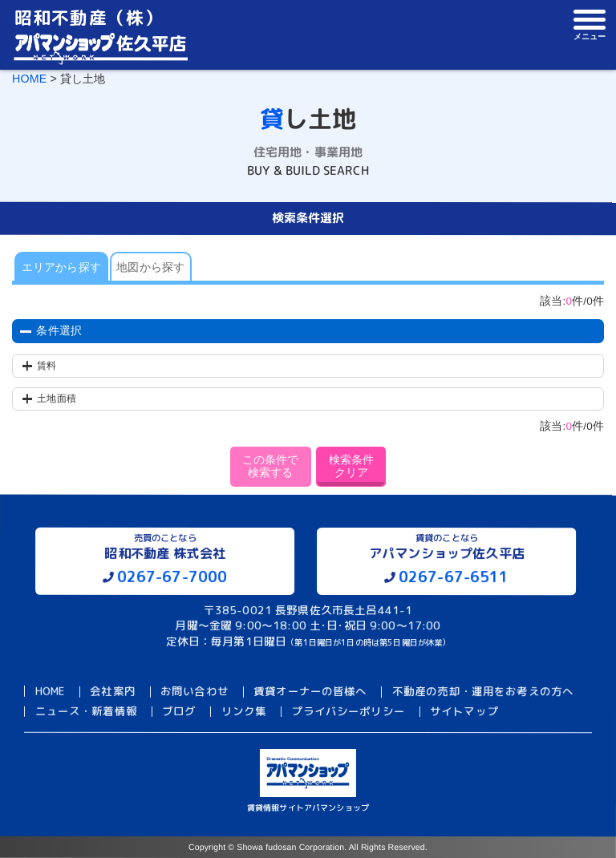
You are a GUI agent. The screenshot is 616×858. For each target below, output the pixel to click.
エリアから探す (61, 267)
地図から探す (150, 267)
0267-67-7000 (172, 577)
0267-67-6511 (454, 577)
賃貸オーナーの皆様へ (310, 692)
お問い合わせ (195, 692)
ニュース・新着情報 (85, 711)
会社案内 (113, 692)
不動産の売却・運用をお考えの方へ (483, 692)
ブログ (179, 711)
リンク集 (244, 711)
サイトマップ (464, 711)
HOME (29, 79)
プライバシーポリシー (348, 711)
